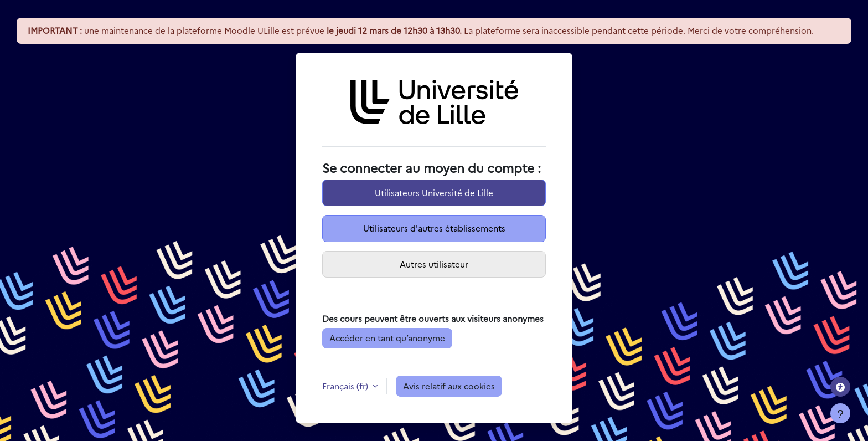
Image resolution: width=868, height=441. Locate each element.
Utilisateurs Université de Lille (434, 193)
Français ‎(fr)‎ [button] (346, 386)
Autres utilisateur (434, 264)
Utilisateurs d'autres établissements (434, 228)
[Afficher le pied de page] (840, 413)
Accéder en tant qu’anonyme (387, 338)
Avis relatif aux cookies (449, 386)
